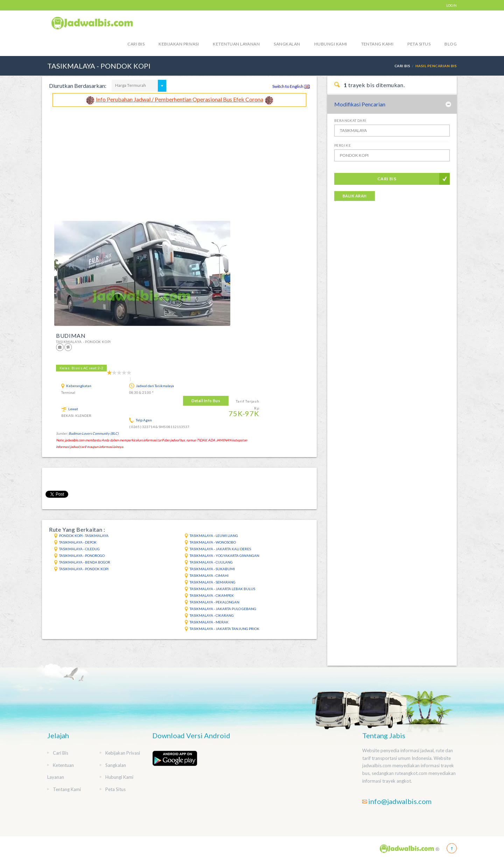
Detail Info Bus (206, 401)
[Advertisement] (179, 159)
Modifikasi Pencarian (360, 104)
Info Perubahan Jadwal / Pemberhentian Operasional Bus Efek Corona (180, 99)
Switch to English (291, 86)
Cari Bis (136, 44)
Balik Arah (355, 196)
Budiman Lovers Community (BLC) (94, 434)
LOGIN (451, 5)
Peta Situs (419, 44)
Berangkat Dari (350, 120)
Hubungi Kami (331, 44)
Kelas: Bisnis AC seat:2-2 (81, 368)
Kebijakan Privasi (179, 44)
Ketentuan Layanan (236, 44)
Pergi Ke (342, 145)
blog (451, 44)
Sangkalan (287, 44)
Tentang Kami (377, 44)
